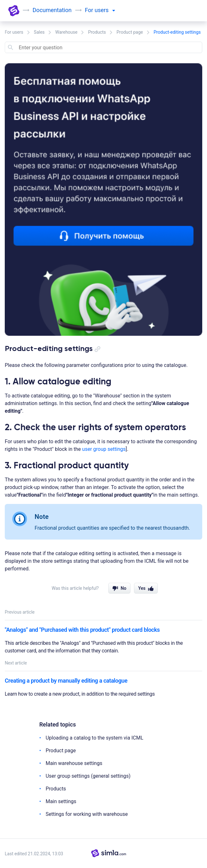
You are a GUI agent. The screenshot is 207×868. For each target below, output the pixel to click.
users (105, 10)
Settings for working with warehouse (87, 814)
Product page (130, 32)
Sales (39, 32)
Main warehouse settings (74, 763)
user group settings (104, 449)
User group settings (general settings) (88, 776)
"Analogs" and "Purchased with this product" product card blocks (82, 630)
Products (97, 32)
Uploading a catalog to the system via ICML (95, 738)
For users (14, 32)
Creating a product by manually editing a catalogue (66, 681)
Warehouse (66, 32)
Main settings (61, 801)
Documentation (53, 10)
